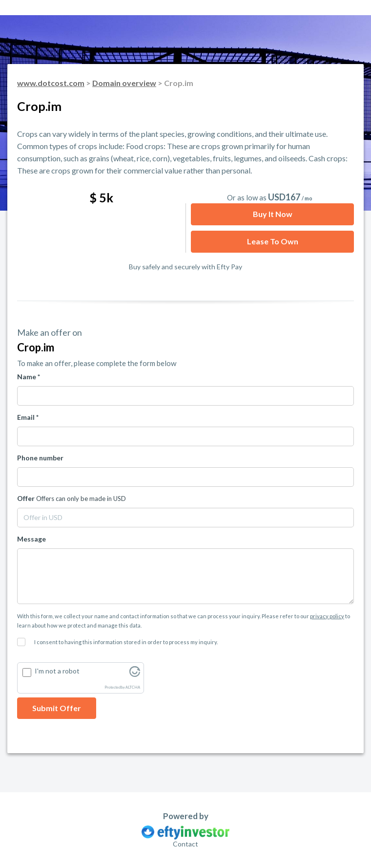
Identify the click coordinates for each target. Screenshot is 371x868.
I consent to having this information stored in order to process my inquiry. (126, 642)
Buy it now (273, 214)
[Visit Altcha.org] (135, 674)
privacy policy (327, 616)
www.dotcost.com (51, 83)
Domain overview (124, 83)
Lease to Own (273, 241)
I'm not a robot (57, 671)
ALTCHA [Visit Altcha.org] (133, 687)
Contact (185, 844)
